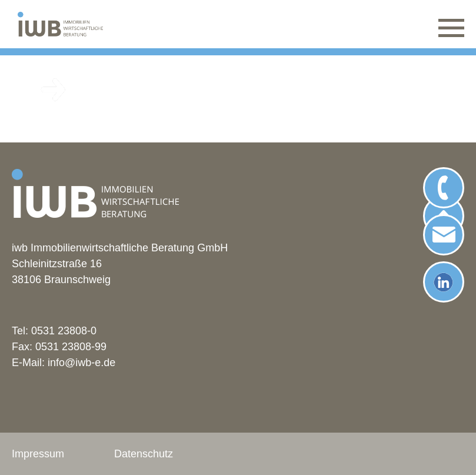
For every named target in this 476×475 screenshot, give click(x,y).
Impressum (38, 454)
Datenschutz (144, 454)
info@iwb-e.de (81, 363)
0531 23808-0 (64, 331)
